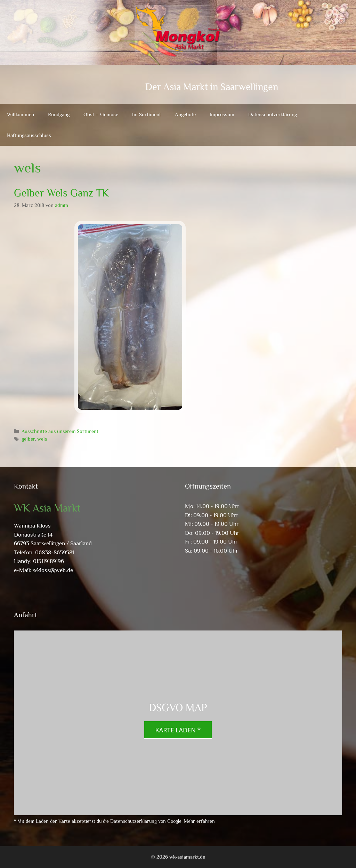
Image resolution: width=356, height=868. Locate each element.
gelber (28, 439)
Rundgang (59, 114)
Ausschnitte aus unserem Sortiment (60, 431)
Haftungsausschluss (29, 135)
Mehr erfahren (199, 821)
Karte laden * (178, 730)
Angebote (185, 114)
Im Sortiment (147, 114)
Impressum (222, 114)
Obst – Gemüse (101, 114)
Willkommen (21, 114)
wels (42, 439)
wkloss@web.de (53, 570)
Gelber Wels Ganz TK (61, 193)
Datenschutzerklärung (273, 114)
